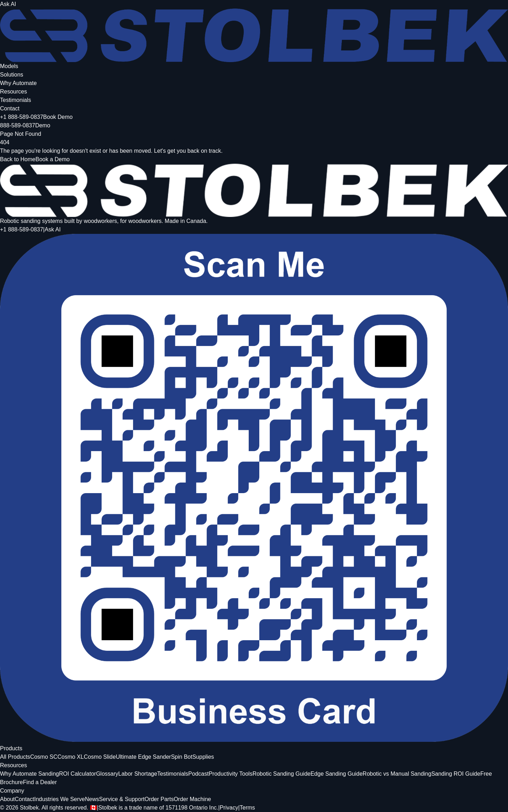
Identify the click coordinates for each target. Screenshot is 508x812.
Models (9, 66)
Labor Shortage (138, 774)
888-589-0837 (18, 125)
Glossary (107, 774)
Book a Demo (52, 159)
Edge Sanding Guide (337, 774)
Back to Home (18, 159)
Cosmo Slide (100, 757)
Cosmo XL (71, 757)
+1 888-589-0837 (22, 117)
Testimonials (16, 100)
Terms (247, 808)
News (92, 799)
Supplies (203, 757)
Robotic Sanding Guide (282, 774)
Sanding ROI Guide (456, 774)
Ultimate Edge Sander (143, 757)
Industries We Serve (60, 799)
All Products (15, 757)
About (7, 799)
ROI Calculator (77, 774)
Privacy (229, 808)
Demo (43, 125)
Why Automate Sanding (29, 774)
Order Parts (159, 799)
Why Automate (18, 83)
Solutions (12, 75)
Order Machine (192, 799)
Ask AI (8, 4)
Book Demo (58, 117)
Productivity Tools (230, 774)
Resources (13, 92)
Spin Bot (182, 757)
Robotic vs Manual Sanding (397, 774)
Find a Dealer (40, 782)
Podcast (199, 774)
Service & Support (122, 799)
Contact (10, 108)
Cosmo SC (44, 757)
